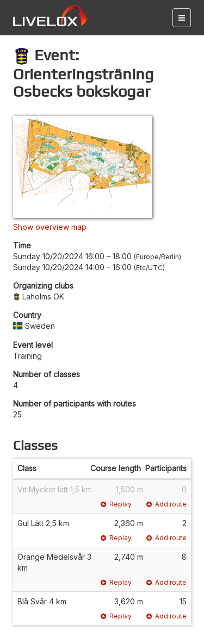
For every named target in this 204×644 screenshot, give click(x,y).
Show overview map (50, 227)
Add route (166, 504)
